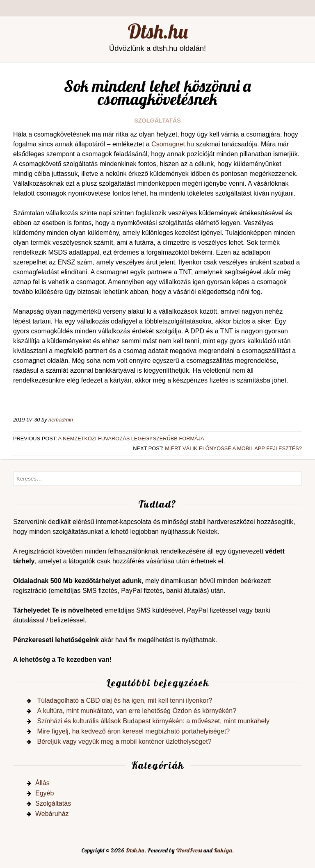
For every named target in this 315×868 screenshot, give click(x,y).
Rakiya (223, 850)
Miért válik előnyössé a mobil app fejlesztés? (233, 448)
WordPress (189, 850)
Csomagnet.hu (173, 144)
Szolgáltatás (157, 121)
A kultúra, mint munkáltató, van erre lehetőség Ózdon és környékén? (137, 711)
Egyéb (45, 793)
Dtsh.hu (158, 31)
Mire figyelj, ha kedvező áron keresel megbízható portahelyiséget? (133, 731)
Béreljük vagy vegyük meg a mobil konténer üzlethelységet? (124, 742)
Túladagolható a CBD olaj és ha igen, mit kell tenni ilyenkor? (124, 701)
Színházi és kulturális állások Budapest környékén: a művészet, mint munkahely (153, 721)
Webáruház (52, 814)
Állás (42, 783)
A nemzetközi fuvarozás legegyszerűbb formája (131, 439)
